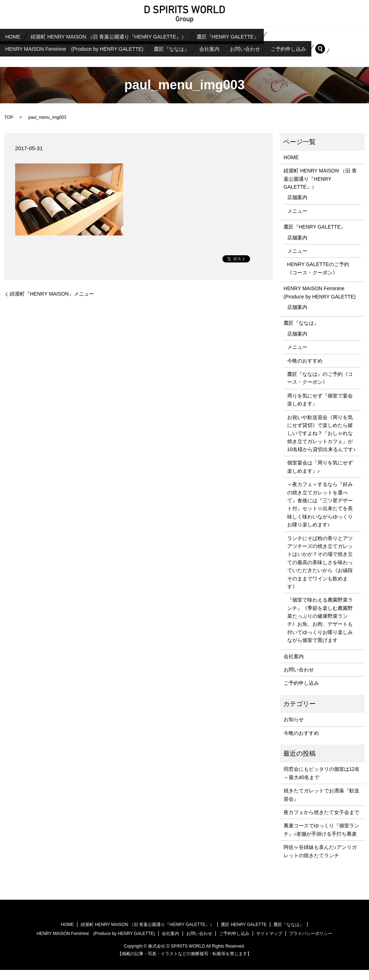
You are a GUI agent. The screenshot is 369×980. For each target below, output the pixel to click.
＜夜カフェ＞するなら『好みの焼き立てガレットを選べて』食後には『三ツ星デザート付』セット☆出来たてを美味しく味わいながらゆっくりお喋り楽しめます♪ (320, 514)
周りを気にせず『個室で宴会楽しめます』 (320, 410)
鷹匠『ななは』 (187, 47)
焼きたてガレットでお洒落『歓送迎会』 (321, 805)
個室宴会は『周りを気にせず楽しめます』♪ (320, 477)
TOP (9, 127)
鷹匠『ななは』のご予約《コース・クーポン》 (320, 388)
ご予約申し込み (327, 47)
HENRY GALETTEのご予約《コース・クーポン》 (318, 278)
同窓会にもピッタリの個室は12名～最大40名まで (322, 783)
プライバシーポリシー (311, 944)
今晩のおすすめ (305, 371)
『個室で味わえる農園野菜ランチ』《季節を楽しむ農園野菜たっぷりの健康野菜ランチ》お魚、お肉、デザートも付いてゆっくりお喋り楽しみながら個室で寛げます (320, 630)
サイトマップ (269, 944)
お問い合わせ (276, 47)
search (14, 59)
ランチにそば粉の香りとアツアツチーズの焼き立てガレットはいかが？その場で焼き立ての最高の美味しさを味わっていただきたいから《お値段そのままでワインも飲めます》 (320, 572)
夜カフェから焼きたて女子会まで (321, 822)
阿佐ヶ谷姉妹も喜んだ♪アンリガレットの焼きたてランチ (320, 861)
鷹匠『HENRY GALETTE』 (248, 36)
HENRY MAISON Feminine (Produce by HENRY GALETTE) (80, 47)
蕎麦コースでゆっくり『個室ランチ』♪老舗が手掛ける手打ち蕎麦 (321, 840)
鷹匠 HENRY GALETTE (244, 935)
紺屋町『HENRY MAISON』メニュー (52, 304)
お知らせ (294, 729)
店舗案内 (297, 208)
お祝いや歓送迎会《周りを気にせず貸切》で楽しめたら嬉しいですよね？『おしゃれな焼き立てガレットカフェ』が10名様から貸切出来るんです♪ (322, 444)
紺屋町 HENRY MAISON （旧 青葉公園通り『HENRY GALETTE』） (121, 36)
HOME (17, 36)
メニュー (297, 221)
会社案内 (233, 47)
